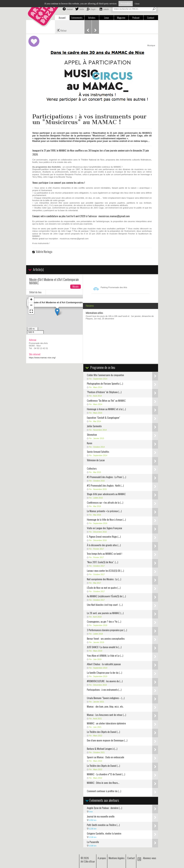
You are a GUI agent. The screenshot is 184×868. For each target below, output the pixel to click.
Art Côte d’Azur (88, 861)
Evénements (77, 18)
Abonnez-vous (149, 858)
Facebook (69, 9)
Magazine (121, 18)
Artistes (92, 18)
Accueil (62, 18)
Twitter (81, 9)
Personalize (126, 4)
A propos (102, 858)
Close (137, 4)
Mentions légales (117, 858)
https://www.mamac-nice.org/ (42, 358)
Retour (62, 30)
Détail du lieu (35, 292)
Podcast (136, 18)
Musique (151, 45)
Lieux (106, 18)
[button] (57, 312)
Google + (93, 9)
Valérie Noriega (44, 252)
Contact (151, 18)
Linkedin (106, 9)
